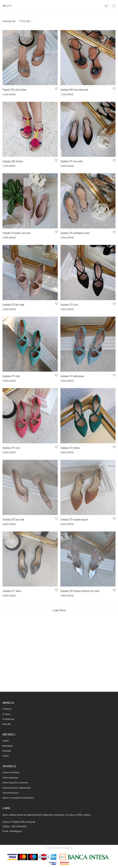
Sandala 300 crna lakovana (74, 89)
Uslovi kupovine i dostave (15, 782)
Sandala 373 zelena (70, 448)
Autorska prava (10, 793)
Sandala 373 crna (69, 304)
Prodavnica (8, 719)
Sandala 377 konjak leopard (74, 532)
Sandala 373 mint (11, 376)
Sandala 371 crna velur (72, 161)
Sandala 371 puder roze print (17, 233)
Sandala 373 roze (11, 448)
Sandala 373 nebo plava (72, 376)
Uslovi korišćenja (11, 772)
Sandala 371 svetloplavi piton (75, 233)
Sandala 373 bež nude (13, 304)
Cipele (6, 741)
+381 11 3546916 (19, 826)
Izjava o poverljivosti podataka (18, 798)
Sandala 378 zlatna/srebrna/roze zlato (80, 617)
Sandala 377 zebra (12, 617)
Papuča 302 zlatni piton (14, 89)
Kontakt (7, 724)
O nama (6, 714)
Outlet (6, 756)
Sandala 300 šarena (13, 161)
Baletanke (8, 746)
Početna (7, 709)
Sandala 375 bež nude (13, 532)
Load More (59, 637)
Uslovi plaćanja (10, 777)
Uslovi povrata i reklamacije (17, 788)
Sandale (7, 751)
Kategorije (9, 21)
